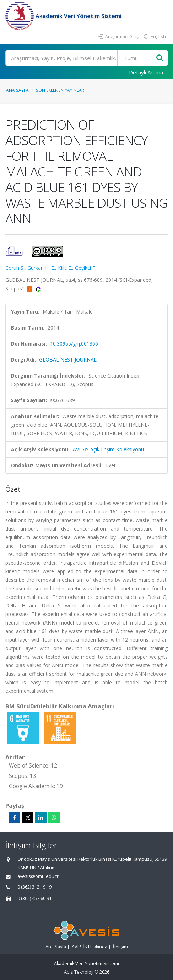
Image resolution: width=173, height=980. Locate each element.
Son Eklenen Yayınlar (60, 90)
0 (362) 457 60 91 (34, 898)
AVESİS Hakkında (90, 947)
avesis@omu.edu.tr (38, 876)
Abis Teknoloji (79, 972)
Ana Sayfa (17, 90)
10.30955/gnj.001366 (74, 344)
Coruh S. (15, 268)
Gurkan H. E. (41, 268)
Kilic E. (65, 268)
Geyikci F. (86, 268)
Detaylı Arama (146, 72)
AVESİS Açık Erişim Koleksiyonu (108, 449)
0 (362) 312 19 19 (34, 887)
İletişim (120, 947)
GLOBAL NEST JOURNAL (68, 360)
